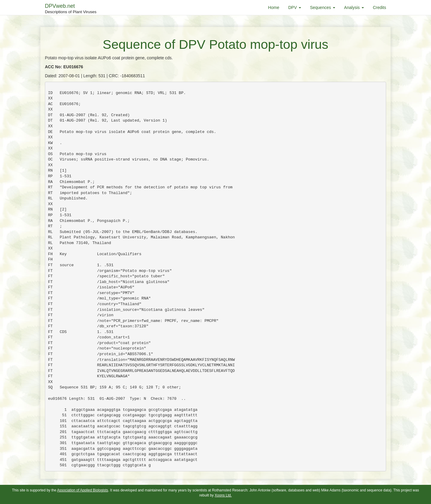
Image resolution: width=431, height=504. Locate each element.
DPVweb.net (71, 9)
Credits (380, 7)
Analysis (354, 7)
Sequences (323, 7)
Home (274, 7)
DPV (295, 7)
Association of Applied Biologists (83, 490)
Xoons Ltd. (223, 495)
